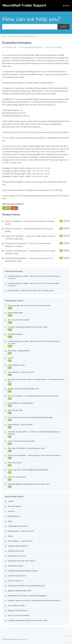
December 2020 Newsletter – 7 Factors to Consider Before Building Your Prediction (34, 433)
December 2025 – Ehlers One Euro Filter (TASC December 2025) (31, 290)
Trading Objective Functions (18, 526)
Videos (10, 521)
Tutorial (11, 358)
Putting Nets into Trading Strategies (21, 403)
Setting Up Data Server (16, 551)
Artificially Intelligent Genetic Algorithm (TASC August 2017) (29, 484)
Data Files (11, 511)
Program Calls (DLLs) (15, 581)
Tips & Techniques (56, 47)
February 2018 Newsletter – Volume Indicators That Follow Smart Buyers (34, 455)
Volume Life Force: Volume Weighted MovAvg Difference (28, 470)
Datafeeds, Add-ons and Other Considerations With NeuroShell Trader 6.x (34, 601)
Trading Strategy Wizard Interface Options (23, 571)
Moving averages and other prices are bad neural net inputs (29, 305)
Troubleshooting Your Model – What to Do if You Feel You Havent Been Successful (34, 284)
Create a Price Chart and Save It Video (21, 441)
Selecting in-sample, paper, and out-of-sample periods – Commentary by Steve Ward (36, 380)
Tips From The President (17, 477)
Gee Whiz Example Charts (17, 576)
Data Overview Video (15, 410)
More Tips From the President (19, 320)
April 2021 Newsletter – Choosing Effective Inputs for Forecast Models (33, 396)
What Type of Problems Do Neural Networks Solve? (26, 448)
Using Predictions (14, 516)
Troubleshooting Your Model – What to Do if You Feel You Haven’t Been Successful (34, 277)
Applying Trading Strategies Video (20, 591)
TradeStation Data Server (17, 556)
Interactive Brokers (15, 506)
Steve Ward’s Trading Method (18, 351)
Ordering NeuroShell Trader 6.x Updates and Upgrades (27, 596)
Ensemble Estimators (15, 334)
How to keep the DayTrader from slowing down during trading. (30, 417)
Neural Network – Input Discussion (20, 425)
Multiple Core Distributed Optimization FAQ (23, 389)
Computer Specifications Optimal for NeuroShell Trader (28, 327)
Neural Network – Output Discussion (21, 372)
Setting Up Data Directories (18, 610)
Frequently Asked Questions (18, 546)
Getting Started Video (15, 313)
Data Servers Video (15, 463)
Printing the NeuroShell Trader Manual (21, 561)
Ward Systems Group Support (33, 47)
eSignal (10, 536)
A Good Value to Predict (16, 365)
